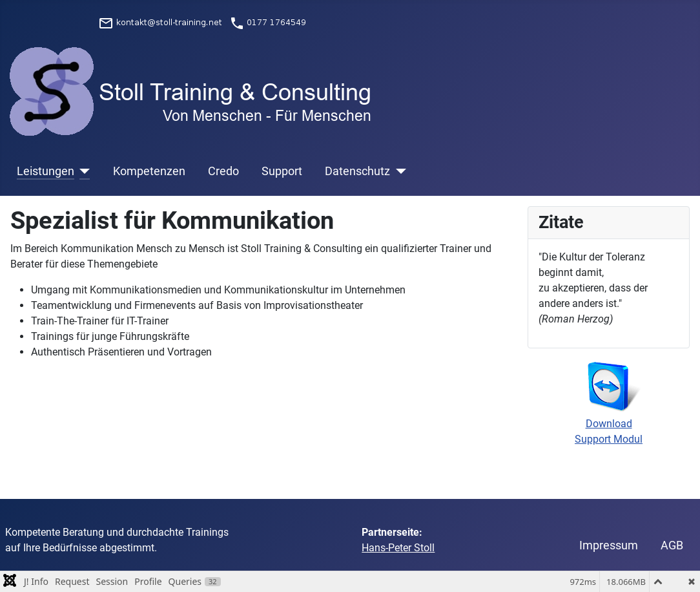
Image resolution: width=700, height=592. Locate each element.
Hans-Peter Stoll (398, 548)
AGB (672, 545)
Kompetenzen (149, 171)
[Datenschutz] (398, 171)
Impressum (609, 545)
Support (282, 171)
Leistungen (46, 171)
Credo (223, 171)
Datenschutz (357, 171)
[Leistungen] (82, 171)
